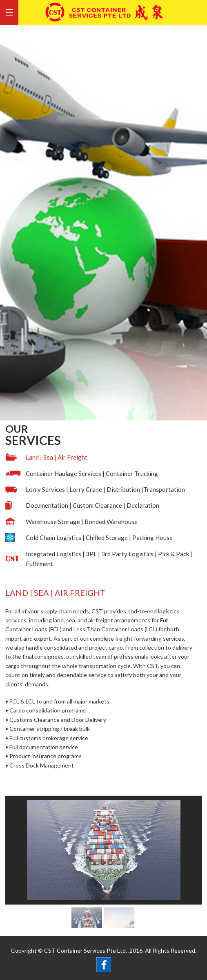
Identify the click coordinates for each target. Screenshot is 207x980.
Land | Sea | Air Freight (57, 457)
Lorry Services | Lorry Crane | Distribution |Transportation (105, 489)
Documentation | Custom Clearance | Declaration (92, 505)
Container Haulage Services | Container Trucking (92, 473)
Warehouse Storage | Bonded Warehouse (82, 522)
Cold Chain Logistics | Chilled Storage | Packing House (99, 538)
